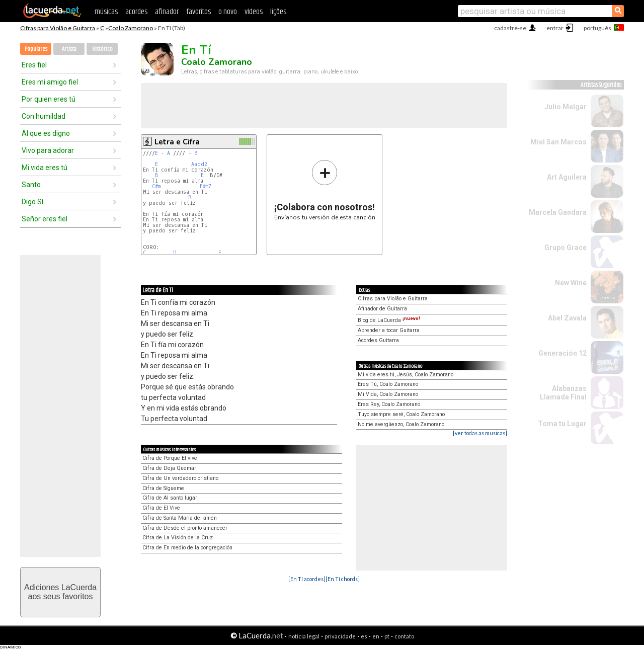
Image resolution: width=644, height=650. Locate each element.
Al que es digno (46, 133)
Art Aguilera (567, 177)
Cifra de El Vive (161, 508)
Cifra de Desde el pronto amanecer (185, 528)
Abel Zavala (567, 318)
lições (278, 12)
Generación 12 (562, 353)
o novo (228, 12)
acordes (136, 12)
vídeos (254, 12)
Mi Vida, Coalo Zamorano (388, 394)
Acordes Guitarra (378, 340)
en (376, 636)
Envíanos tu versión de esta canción (325, 190)
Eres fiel (34, 65)
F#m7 (206, 186)
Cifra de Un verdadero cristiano (180, 478)
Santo (31, 185)
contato (404, 636)
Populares (36, 49)
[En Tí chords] (343, 579)
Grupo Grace (566, 248)
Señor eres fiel (45, 219)
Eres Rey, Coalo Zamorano (389, 404)
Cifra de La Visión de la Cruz (178, 538)
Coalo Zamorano (131, 28)
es (364, 636)
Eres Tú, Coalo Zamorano (388, 384)
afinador (167, 12)
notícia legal (304, 636)
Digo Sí (32, 202)
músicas (106, 12)
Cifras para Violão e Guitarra (58, 28)
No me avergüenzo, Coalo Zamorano (401, 424)
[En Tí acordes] (307, 579)
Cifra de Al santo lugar (170, 498)
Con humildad (44, 116)
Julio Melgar (566, 107)
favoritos (198, 12)
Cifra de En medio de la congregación (187, 548)
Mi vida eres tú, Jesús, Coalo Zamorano (406, 375)
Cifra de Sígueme (163, 488)
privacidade (340, 636)
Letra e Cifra (177, 142)
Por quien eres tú (49, 99)
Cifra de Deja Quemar (169, 468)
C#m (156, 186)
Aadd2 (199, 164)
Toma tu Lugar (562, 424)
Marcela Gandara (558, 212)
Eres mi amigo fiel (50, 82)
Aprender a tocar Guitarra (389, 330)
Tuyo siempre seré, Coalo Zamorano (401, 414)
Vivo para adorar (48, 150)
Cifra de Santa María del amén (180, 518)
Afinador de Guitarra (382, 309)
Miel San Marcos (558, 142)
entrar (555, 28)
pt (387, 636)
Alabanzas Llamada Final (563, 393)
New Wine (571, 283)
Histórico (102, 49)
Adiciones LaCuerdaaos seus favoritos (60, 592)
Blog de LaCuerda (389, 320)
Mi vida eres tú (45, 168)
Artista (69, 49)
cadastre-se (510, 28)
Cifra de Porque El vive (170, 458)
